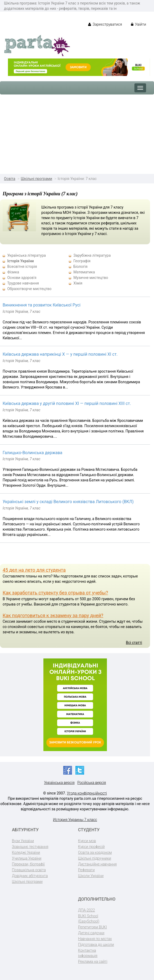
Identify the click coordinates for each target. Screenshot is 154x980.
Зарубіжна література (92, 255)
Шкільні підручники (95, 858)
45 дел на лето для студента (34, 570)
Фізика (13, 272)
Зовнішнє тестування (30, 847)
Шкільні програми (36, 179)
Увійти (139, 24)
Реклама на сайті (93, 961)
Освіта (10, 179)
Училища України (27, 858)
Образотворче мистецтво (29, 289)
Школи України (91, 876)
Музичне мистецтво (91, 278)
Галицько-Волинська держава (33, 453)
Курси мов (87, 841)
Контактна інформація (88, 953)
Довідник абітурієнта (30, 876)
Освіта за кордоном (95, 852)
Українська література (26, 255)
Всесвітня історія (22, 267)
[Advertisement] (77, 134)
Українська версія (59, 783)
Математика (84, 272)
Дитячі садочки (91, 933)
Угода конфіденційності (87, 793)
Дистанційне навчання (97, 864)
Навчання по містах (95, 939)
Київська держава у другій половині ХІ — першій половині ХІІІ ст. (67, 403)
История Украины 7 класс (75, 820)
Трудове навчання (23, 283)
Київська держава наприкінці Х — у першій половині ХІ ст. (60, 354)
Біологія (80, 267)
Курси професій (91, 847)
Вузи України (23, 841)
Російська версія (92, 783)
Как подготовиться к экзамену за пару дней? (53, 615)
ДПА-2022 (87, 910)
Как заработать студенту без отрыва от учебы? (55, 593)
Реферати (86, 870)
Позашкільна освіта (29, 870)
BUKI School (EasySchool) (89, 919)
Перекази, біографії (28, 864)
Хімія (78, 283)
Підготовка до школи (96, 945)
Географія (82, 261)
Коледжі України (26, 852)
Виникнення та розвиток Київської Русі (42, 305)
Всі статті (134, 643)
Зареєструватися (105, 24)
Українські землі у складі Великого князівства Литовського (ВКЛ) (68, 502)
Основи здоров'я (22, 278)
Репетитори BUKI (92, 927)
